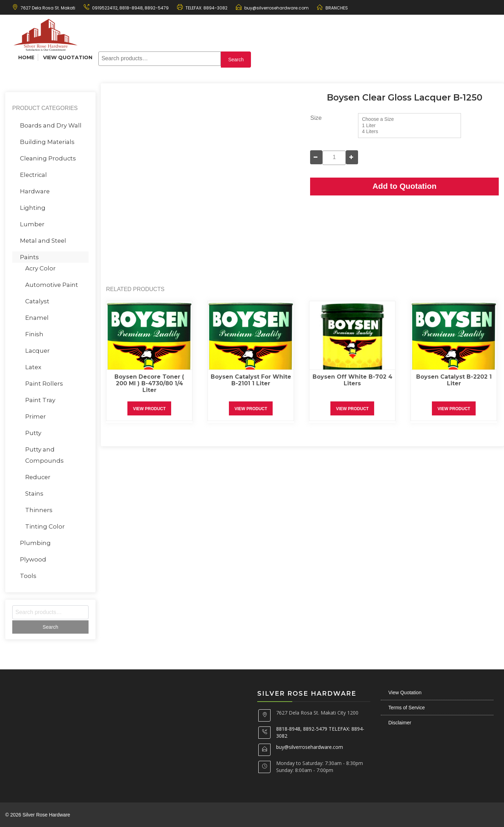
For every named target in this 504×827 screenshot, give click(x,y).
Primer (36, 416)
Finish (34, 334)
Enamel (37, 318)
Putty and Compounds (44, 455)
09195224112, (105, 8)
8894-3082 (215, 8)
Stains (34, 494)
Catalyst (37, 301)
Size (316, 118)
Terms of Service (407, 708)
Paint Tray (40, 400)
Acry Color (40, 268)
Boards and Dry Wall (51, 125)
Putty (33, 433)
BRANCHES (337, 8)
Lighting (33, 208)
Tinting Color (45, 526)
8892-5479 (157, 8)
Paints (29, 257)
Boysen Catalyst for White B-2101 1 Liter (251, 380)
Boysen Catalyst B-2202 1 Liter (454, 380)
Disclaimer (400, 723)
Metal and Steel (43, 241)
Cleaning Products (48, 158)
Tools (28, 576)
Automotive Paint (52, 285)
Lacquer (37, 351)
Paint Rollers (44, 384)
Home (26, 57)
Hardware (35, 191)
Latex (33, 367)
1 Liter (409, 126)
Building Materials (47, 142)
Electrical (33, 175)
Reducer (38, 477)
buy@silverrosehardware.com (276, 8)
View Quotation (68, 57)
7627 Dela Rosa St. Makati (48, 8)
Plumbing (35, 543)
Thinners (39, 510)
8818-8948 (131, 8)
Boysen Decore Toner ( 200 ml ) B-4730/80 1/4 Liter (149, 383)
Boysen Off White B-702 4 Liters (352, 380)
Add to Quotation (404, 186)
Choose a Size (409, 119)
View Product (149, 409)
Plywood (33, 559)
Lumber (32, 224)
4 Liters (409, 132)
